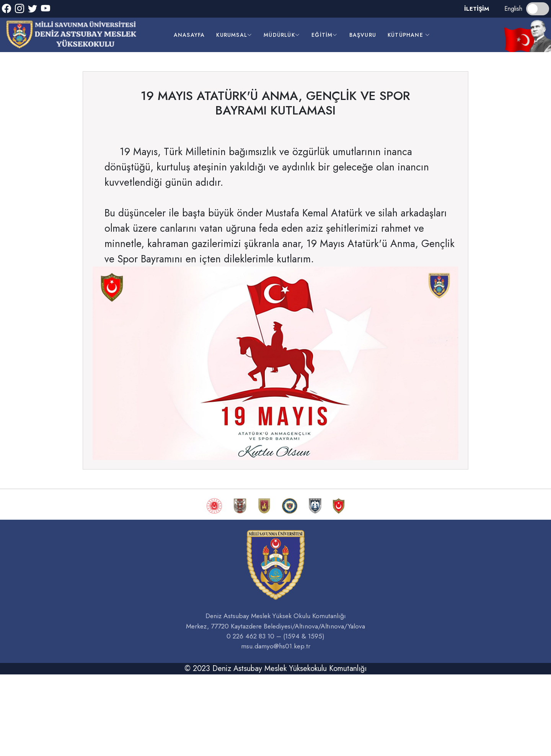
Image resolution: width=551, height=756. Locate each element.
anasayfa (189, 35)
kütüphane (409, 35)
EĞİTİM (324, 35)
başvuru (363, 35)
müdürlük (282, 35)
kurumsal (234, 35)
